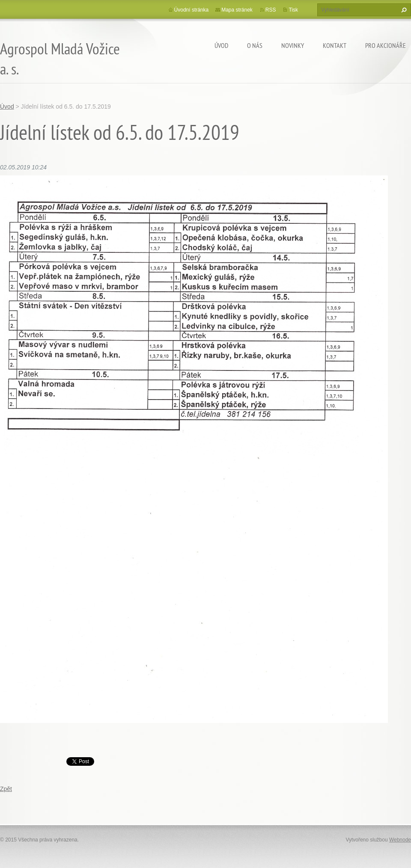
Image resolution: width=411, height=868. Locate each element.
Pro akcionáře (386, 45)
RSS (271, 10)
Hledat (403, 10)
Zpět (6, 789)
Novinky (293, 45)
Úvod (221, 45)
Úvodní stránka (192, 10)
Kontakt (335, 45)
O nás (255, 45)
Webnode (400, 840)
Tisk (293, 10)
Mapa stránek (237, 10)
